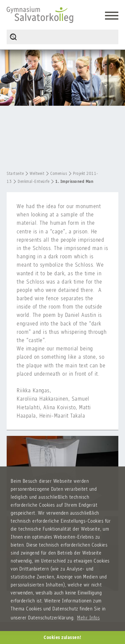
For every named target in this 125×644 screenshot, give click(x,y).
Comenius (59, 173)
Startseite (15, 173)
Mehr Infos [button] (88, 618)
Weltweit (37, 173)
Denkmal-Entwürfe (33, 181)
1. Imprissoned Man (74, 181)
